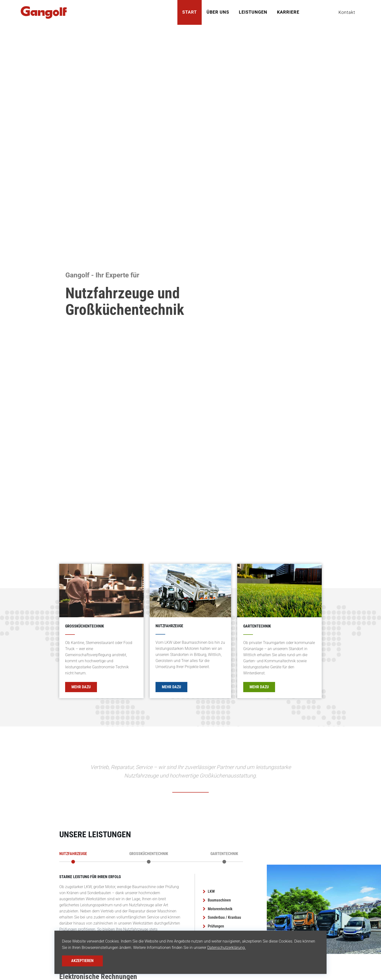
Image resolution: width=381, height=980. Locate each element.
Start (190, 12)
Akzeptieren (82, 961)
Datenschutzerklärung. (226, 948)
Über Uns (218, 12)
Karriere (288, 12)
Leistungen (253, 12)
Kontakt (347, 12)
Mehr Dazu (81, 687)
